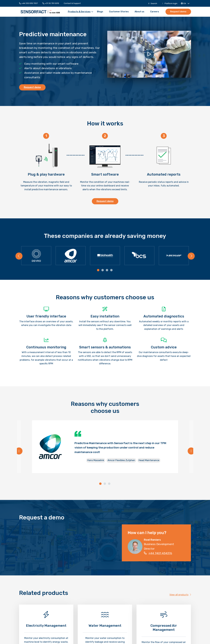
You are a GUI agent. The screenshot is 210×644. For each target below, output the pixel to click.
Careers (155, 12)
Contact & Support (72, 3)
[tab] (98, 271)
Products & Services (81, 12)
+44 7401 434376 (158, 554)
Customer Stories (119, 12)
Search (153, 3)
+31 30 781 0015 (51, 3)
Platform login (170, 3)
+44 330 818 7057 (28, 3)
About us (140, 12)
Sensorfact (40, 12)
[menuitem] (30, 3)
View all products (180, 596)
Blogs (100, 12)
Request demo (178, 12)
